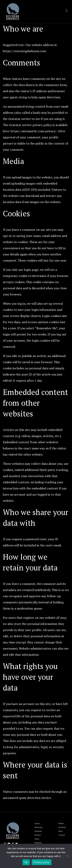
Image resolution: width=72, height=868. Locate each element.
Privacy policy (42, 862)
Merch (61, 823)
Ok (26, 862)
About (37, 823)
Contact (62, 835)
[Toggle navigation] (67, 11)
